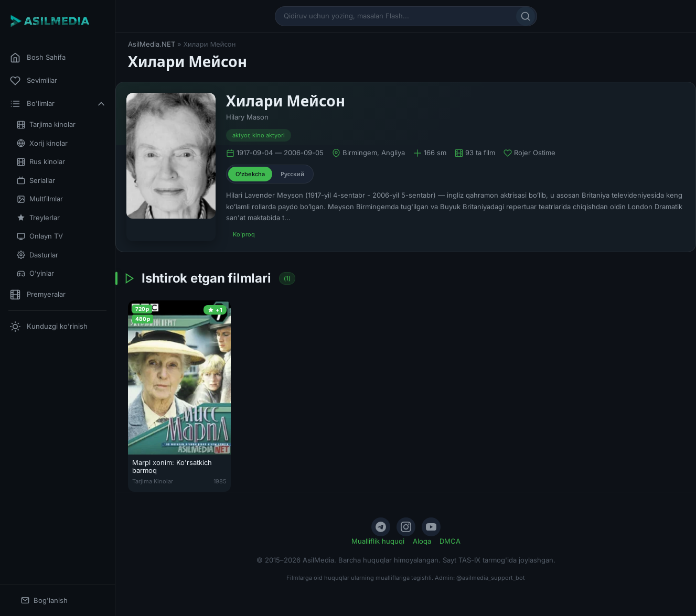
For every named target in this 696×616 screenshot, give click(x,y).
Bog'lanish (44, 601)
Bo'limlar (58, 104)
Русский (292, 174)
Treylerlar (38, 218)
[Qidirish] (526, 16)
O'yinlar (35, 273)
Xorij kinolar (42, 143)
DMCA (450, 541)
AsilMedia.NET (152, 44)
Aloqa (422, 541)
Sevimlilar (34, 81)
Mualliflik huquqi (378, 541)
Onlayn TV (40, 236)
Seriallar (36, 181)
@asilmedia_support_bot (491, 578)
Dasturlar (38, 255)
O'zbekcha (250, 174)
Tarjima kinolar (46, 125)
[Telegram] (381, 527)
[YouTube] (431, 527)
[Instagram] (406, 527)
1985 (220, 481)
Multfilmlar (40, 199)
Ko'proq (244, 234)
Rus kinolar (41, 162)
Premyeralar (38, 295)
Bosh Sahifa (38, 58)
